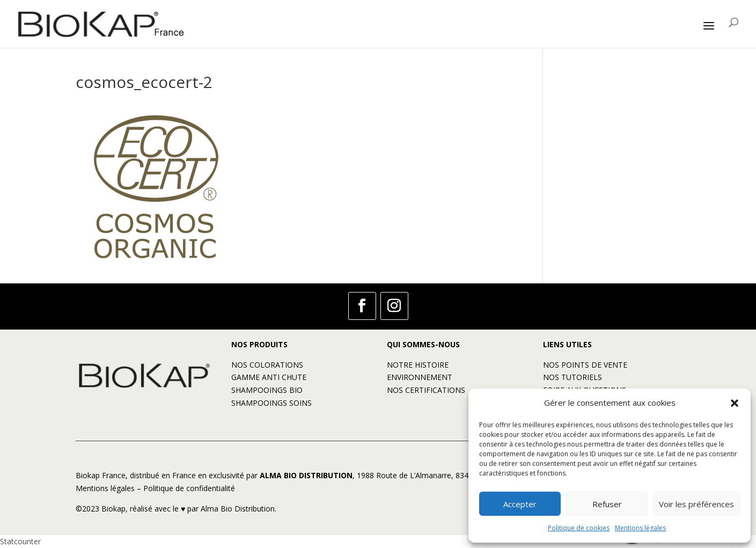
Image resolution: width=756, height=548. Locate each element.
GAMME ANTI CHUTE (269, 377)
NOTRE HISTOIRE (418, 365)
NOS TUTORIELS (572, 377)
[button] (735, 403)
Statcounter (20, 541)
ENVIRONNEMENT (420, 377)
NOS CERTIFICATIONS (426, 390)
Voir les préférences (696, 504)
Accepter (520, 504)
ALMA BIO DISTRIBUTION (306, 475)
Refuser (607, 504)
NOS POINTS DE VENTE (585, 365)
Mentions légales (640, 528)
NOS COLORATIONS (267, 365)
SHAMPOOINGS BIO (267, 390)
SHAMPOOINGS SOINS (271, 403)
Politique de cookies (579, 528)
